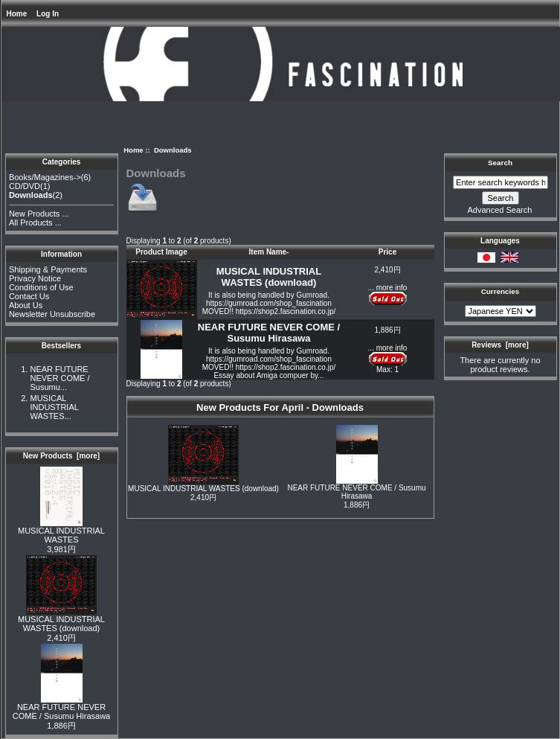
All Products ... (35, 223)
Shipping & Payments (48, 269)
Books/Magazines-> (45, 177)
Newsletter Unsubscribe (52, 314)
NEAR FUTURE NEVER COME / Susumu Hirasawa (61, 708)
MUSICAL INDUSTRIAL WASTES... (54, 407)
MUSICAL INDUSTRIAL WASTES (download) (61, 620)
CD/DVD (25, 186)
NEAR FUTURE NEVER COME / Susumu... (59, 378)
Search (500, 163)
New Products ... (39, 214)
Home (17, 14)
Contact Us (29, 296)
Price (387, 252)
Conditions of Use (41, 287)
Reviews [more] (500, 345)
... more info (388, 288)
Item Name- (269, 252)
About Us (26, 305)
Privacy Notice (35, 278)
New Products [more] (61, 456)
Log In (48, 14)
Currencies (501, 291)
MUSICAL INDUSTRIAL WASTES (61, 531)
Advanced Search (500, 210)
